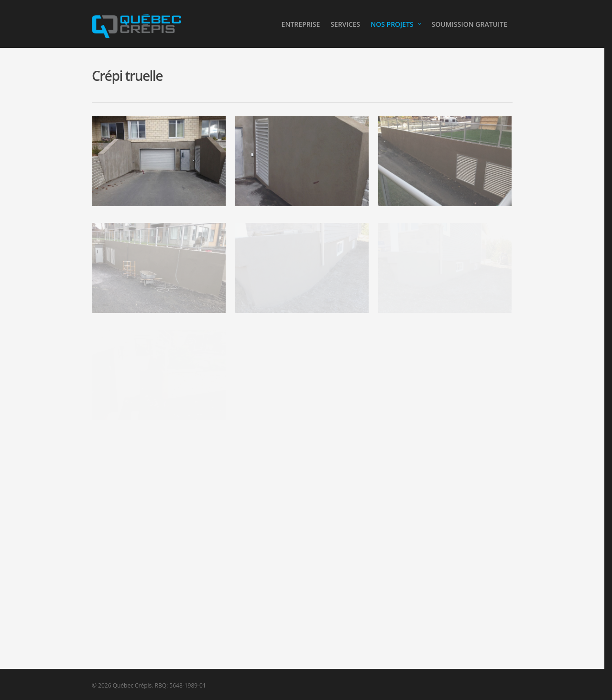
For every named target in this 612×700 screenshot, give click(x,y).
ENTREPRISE (301, 24)
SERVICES (345, 24)
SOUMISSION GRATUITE (470, 24)
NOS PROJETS (396, 24)
